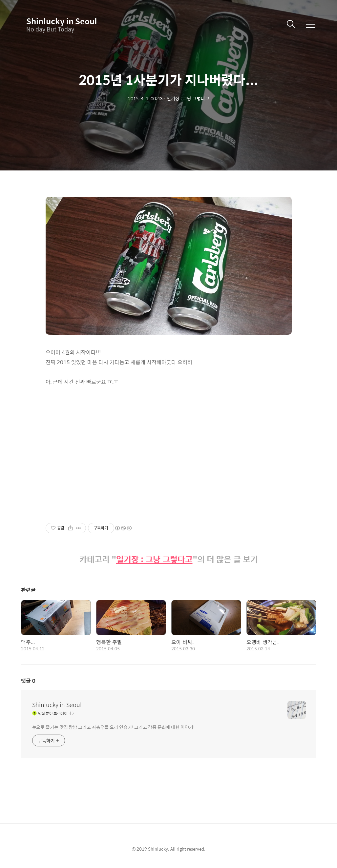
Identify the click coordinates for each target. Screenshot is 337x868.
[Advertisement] (169, 449)
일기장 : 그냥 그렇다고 (154, 559)
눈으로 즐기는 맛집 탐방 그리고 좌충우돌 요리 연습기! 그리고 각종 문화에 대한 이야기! (114, 727)
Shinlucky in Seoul (59, 21)
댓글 (28, 681)
